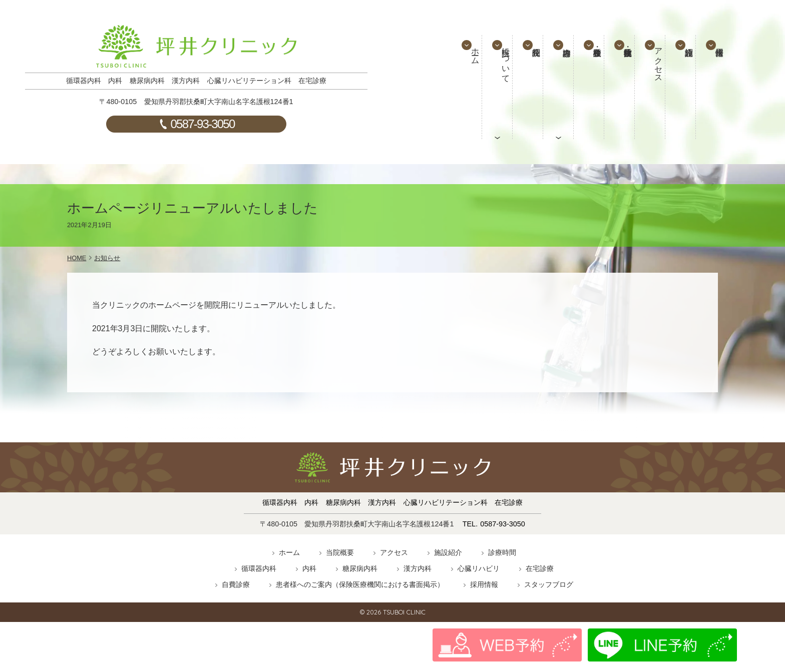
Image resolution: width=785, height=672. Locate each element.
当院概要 (340, 552)
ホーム (465, 64)
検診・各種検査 (589, 87)
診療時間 (502, 552)
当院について (496, 73)
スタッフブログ (549, 584)
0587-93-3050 (203, 124)
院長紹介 (527, 87)
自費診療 (236, 584)
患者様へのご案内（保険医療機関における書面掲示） (360, 584)
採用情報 (712, 87)
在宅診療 (540, 568)
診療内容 (558, 87)
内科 (309, 568)
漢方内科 (418, 568)
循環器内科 (259, 568)
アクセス (651, 73)
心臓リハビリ (479, 568)
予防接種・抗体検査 (620, 87)
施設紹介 (681, 87)
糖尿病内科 (360, 568)
